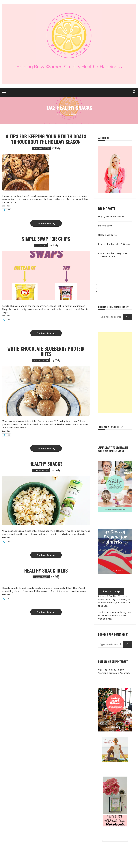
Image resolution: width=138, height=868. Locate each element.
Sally (58, 148)
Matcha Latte (105, 226)
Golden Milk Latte (108, 235)
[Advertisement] (115, 373)
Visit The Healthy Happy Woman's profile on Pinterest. (114, 671)
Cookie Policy (105, 619)
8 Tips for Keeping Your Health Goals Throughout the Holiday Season (46, 139)
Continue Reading (46, 223)
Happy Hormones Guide (111, 217)
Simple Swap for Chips (46, 238)
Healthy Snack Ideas (46, 570)
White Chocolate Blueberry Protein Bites (46, 351)
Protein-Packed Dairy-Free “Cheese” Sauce (113, 255)
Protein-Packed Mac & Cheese (115, 244)
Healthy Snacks (46, 463)
